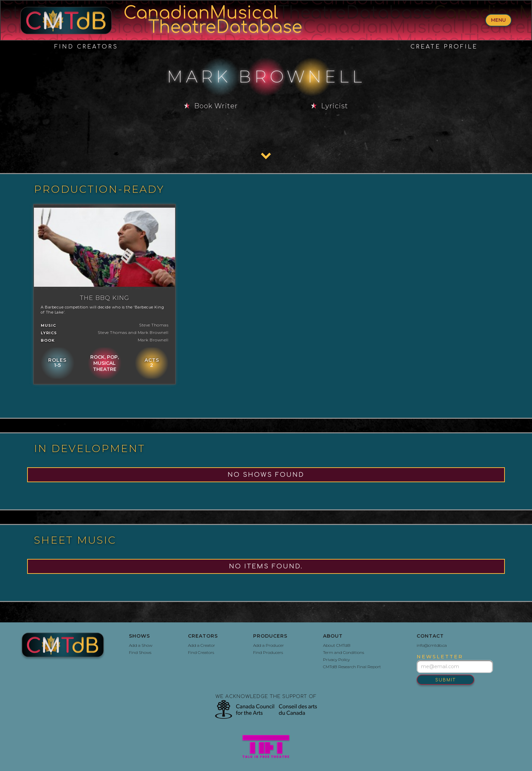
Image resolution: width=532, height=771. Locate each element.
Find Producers (268, 652)
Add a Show (141, 645)
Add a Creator (202, 645)
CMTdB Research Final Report (352, 667)
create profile (444, 47)
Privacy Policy (336, 660)
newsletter (440, 657)
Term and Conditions (344, 652)
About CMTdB (337, 645)
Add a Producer (269, 645)
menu (498, 20)
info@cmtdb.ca (432, 645)
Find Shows (140, 652)
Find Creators (86, 47)
